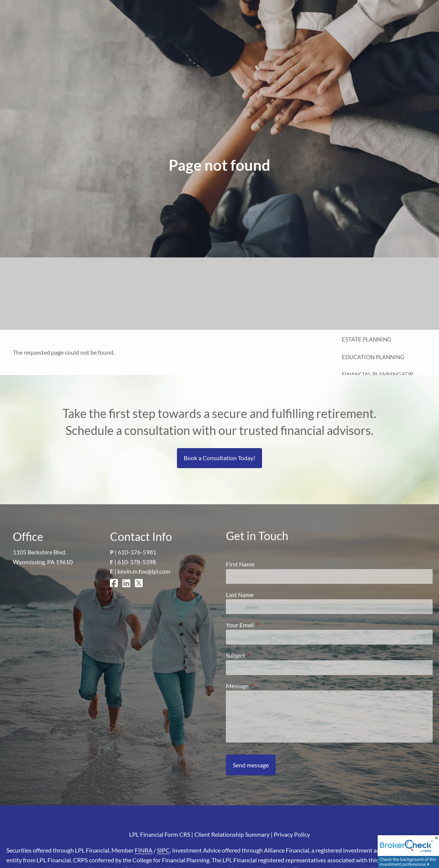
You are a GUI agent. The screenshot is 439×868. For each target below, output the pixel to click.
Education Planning (373, 357)
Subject (263, 655)
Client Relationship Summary (232, 834)
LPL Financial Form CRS (160, 834)
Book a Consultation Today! (219, 458)
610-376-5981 (137, 552)
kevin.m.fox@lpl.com (144, 571)
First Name (240, 564)
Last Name (240, 595)
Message (264, 686)
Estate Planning (367, 339)
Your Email (267, 625)
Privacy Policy (292, 834)
